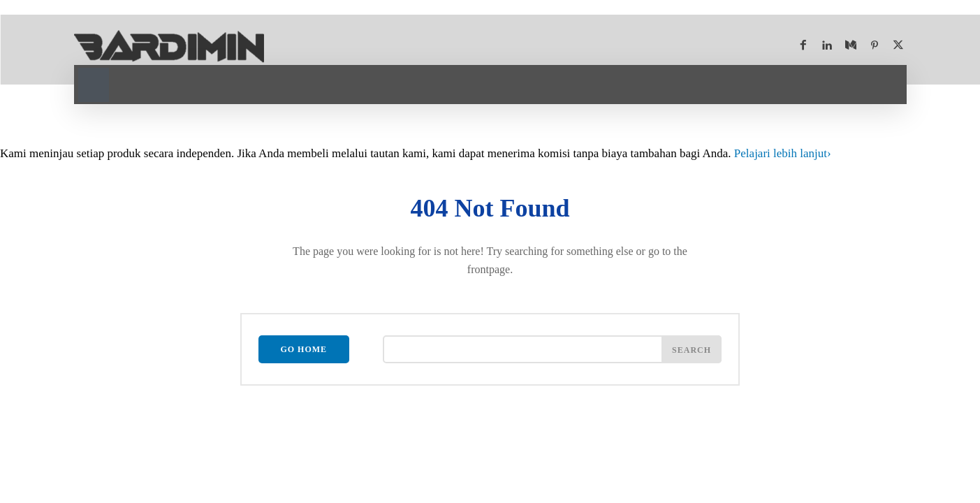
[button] (94, 83)
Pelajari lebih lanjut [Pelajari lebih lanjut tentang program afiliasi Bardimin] (783, 153)
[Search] (692, 349)
